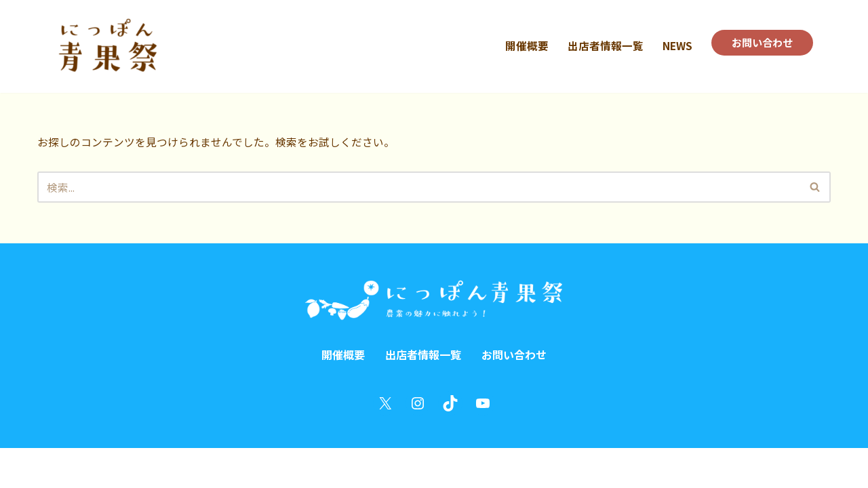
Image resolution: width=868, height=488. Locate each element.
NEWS (673, 45)
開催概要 (521, 45)
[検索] (419, 188)
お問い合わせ (760, 43)
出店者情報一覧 (600, 45)
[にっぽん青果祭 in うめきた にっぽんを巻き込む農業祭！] (106, 46)
